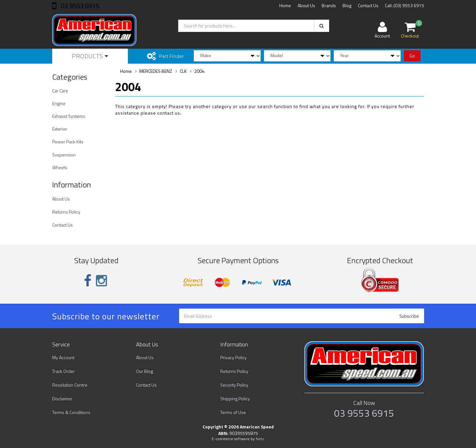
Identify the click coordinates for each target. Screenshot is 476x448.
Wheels (60, 167)
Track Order (64, 371)
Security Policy (234, 385)
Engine (59, 103)
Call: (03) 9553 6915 (405, 5)
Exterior (60, 129)
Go (412, 56)
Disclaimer (62, 399)
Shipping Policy (235, 399)
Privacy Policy (233, 357)
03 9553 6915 (79, 6)
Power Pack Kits (68, 142)
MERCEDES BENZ (156, 71)
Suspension (64, 155)
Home (285, 5)
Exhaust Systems (69, 116)
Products (90, 56)
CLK (183, 71)
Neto (260, 439)
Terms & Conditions (71, 412)
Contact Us (368, 5)
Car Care (60, 91)
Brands (329, 5)
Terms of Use (233, 412)
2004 (199, 71)
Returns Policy (66, 212)
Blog (347, 5)
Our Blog (145, 371)
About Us (306, 5)
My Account (63, 357)
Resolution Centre (70, 385)
